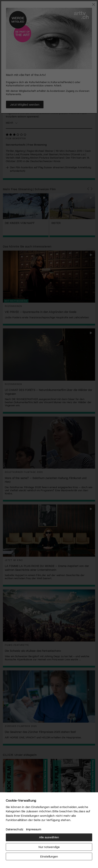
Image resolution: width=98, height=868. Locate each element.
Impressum (34, 829)
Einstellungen (49, 856)
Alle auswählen (49, 837)
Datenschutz (14, 829)
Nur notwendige (49, 847)
